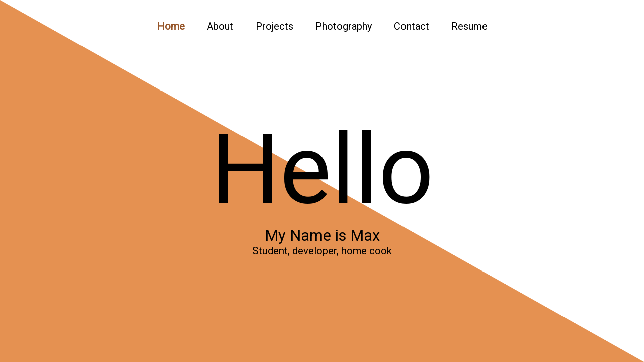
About (220, 26)
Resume (469, 26)
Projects (274, 26)
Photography (344, 26)
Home (171, 26)
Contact (412, 26)
